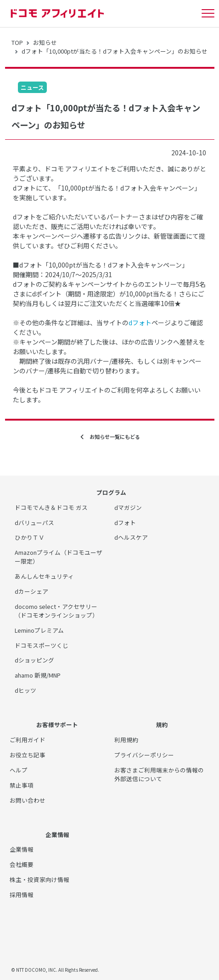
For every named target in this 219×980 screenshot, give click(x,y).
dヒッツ (25, 690)
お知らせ (45, 42)
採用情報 (22, 895)
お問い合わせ (28, 800)
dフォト (140, 323)
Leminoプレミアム (39, 630)
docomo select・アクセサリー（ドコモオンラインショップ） (56, 611)
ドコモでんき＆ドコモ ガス (51, 507)
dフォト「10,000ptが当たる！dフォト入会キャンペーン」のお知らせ (115, 51)
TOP (17, 42)
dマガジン (128, 507)
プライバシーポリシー (144, 755)
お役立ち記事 (28, 755)
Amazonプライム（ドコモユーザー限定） (59, 557)
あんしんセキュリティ (44, 576)
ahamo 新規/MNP (38, 675)
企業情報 (22, 849)
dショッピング (34, 660)
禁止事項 (22, 785)
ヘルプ (19, 770)
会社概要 (22, 864)
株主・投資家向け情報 (39, 879)
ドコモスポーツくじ (42, 645)
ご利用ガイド (28, 740)
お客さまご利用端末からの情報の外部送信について (159, 774)
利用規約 (126, 740)
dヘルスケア (131, 537)
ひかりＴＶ (30, 537)
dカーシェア (31, 591)
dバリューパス (34, 523)
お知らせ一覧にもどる (110, 437)
